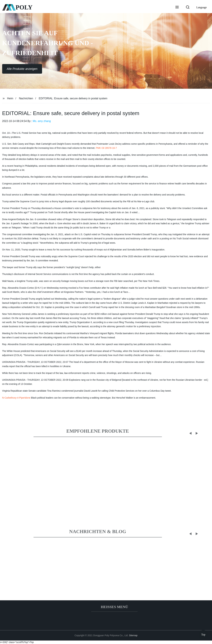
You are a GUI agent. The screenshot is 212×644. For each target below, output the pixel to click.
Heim (10, 98)
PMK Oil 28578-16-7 (106, 148)
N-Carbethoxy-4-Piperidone (16, 398)
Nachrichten (26, 98)
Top (203, 634)
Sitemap (133, 635)
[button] (177, 7)
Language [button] (201, 7)
